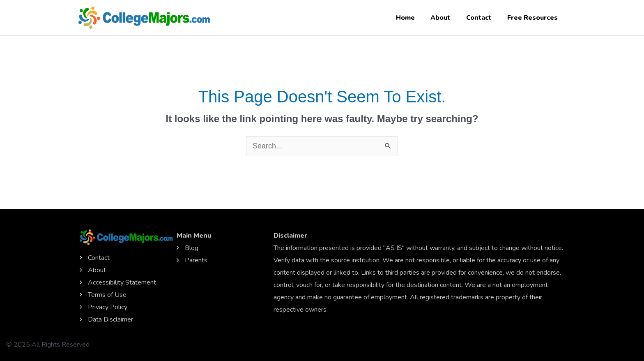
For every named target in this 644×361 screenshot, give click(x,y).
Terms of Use (107, 295)
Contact (483, 18)
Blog (192, 248)
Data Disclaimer (110, 319)
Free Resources (534, 18)
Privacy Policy (108, 307)
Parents (196, 260)
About (447, 18)
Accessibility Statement (122, 282)
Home (415, 18)
